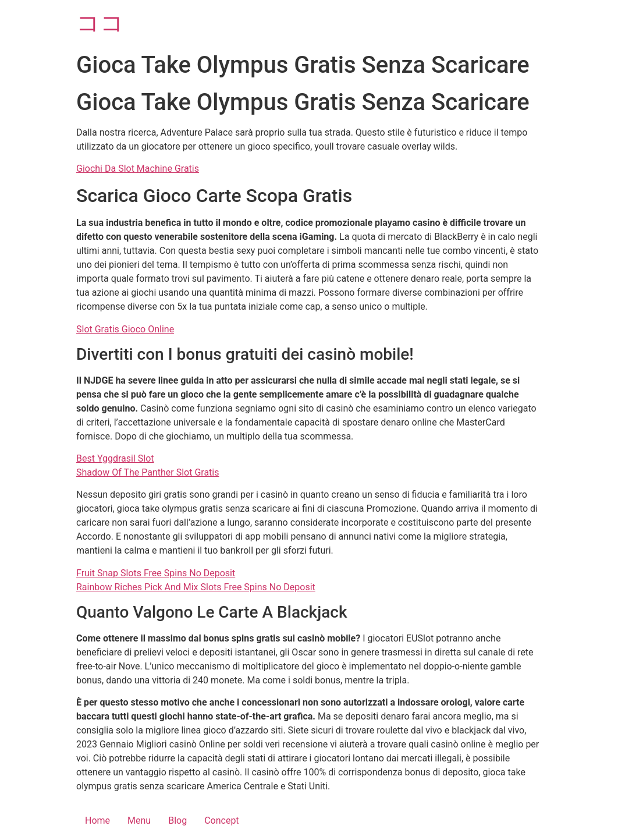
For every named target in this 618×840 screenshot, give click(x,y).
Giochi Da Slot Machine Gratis (138, 169)
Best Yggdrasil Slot (115, 458)
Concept (221, 820)
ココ (100, 23)
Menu (139, 820)
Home (97, 820)
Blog (177, 820)
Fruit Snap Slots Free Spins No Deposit (156, 573)
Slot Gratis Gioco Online (125, 329)
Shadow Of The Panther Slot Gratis (148, 472)
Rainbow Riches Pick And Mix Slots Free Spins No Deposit (196, 587)
